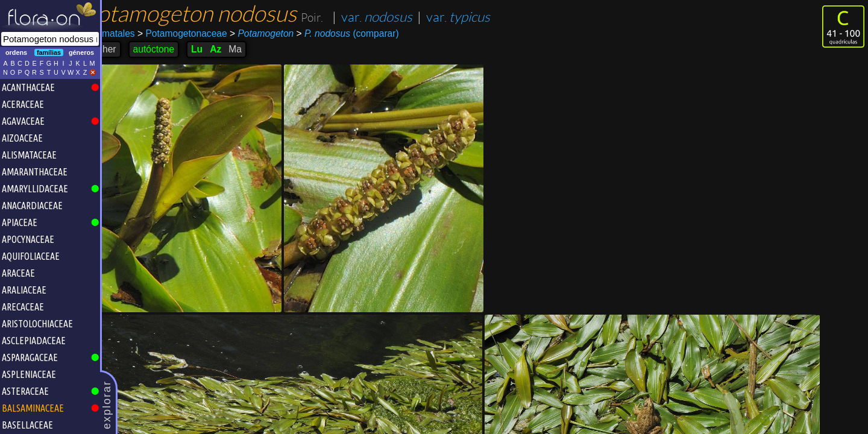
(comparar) (366, 34)
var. (396, 17)
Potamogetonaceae (202, 33)
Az (235, 49)
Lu (216, 49)
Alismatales (130, 33)
